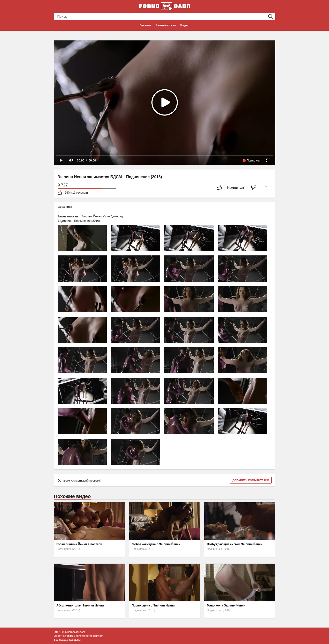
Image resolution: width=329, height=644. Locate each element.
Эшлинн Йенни (92, 216)
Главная (146, 25)
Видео (185, 25)
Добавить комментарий (251, 480)
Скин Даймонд (113, 216)
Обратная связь (64, 636)
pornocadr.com (76, 632)
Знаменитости (166, 25)
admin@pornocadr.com (90, 636)
